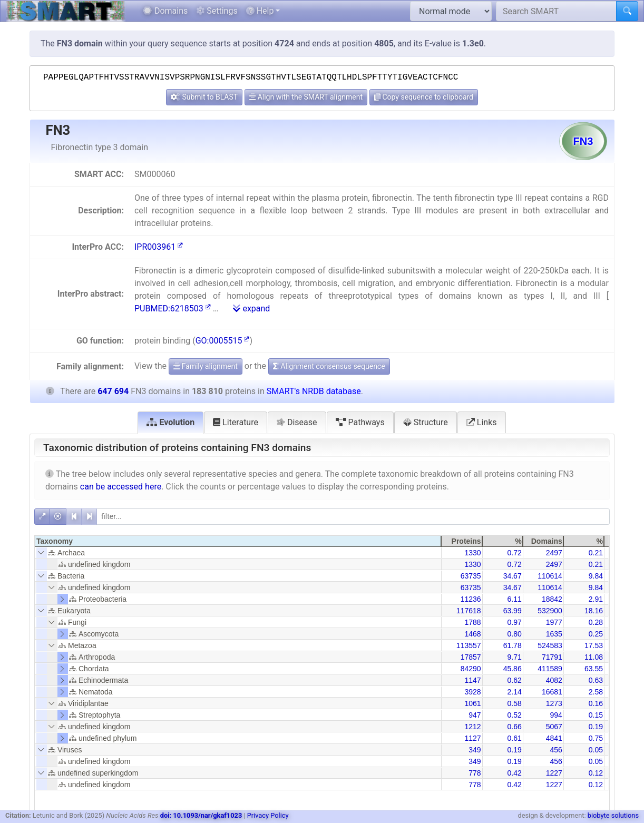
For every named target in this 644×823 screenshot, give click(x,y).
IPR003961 (159, 247)
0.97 (514, 622)
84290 (471, 669)
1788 (472, 622)
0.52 (514, 715)
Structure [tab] (426, 422)
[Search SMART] (556, 11)
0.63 (596, 680)
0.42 (514, 773)
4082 (554, 680)
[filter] (353, 517)
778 (475, 773)
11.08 (594, 657)
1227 (554, 773)
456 (556, 750)
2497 (554, 553)
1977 (554, 622)
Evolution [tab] (170, 422)
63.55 (594, 669)
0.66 (514, 727)
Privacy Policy (268, 815)
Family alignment (206, 366)
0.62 (514, 680)
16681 (552, 692)
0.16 (596, 703)
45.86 (513, 669)
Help (260, 11)
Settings (217, 11)
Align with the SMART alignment (306, 97)
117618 (469, 611)
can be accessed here (121, 487)
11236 (471, 599)
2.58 (596, 692)
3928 (472, 692)
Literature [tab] (236, 422)
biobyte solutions (613, 815)
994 (556, 715)
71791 (552, 657)
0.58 (514, 703)
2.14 (514, 692)
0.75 (596, 738)
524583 (550, 645)
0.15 (596, 715)
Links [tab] (482, 422)
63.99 (513, 611)
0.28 (596, 622)
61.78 (513, 645)
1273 (554, 703)
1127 (472, 738)
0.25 (596, 634)
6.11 (514, 599)
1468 (472, 634)
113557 (469, 645)
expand (251, 308)
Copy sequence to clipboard (424, 97)
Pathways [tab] (360, 422)
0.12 (596, 773)
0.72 (514, 553)
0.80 (514, 634)
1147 (472, 680)
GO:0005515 (223, 341)
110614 (550, 576)
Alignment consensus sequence (329, 366)
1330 (472, 553)
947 (475, 715)
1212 (472, 727)
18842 (552, 599)
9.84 (596, 576)
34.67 (513, 576)
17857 (471, 657)
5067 (554, 727)
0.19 (596, 727)
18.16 (594, 611)
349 (475, 750)
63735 (471, 576)
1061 (472, 703)
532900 (550, 611)
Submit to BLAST (204, 97)
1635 (554, 634)
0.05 (596, 750)
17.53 (594, 645)
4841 (554, 738)
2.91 (596, 599)
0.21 (596, 553)
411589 (550, 669)
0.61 (514, 738)
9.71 (514, 657)
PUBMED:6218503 (173, 308)
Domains (165, 11)
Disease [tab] (297, 422)
